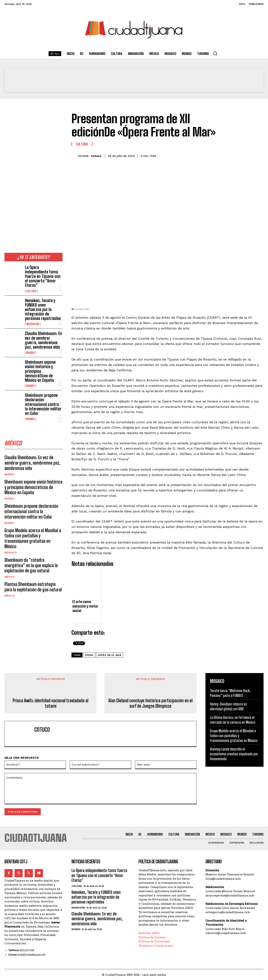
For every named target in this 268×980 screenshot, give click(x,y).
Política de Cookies (152, 937)
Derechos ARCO (149, 933)
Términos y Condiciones (156, 946)
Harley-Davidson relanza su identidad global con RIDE (228, 706)
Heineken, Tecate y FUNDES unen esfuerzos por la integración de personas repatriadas (43, 310)
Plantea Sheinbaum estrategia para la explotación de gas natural (33, 587)
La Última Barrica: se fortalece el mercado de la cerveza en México (233, 720)
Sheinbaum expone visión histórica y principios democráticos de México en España (40, 371)
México (10, 577)
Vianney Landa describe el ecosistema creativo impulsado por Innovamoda (234, 754)
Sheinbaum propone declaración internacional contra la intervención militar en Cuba (43, 404)
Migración (33, 324)
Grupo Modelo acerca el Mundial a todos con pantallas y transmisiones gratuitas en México (33, 538)
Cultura (31, 291)
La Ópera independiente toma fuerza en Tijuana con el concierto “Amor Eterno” (43, 276)
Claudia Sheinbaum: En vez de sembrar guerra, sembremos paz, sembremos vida (43, 340)
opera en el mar (110, 655)
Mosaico (11, 552)
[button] (215, 53)
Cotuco (96, 156)
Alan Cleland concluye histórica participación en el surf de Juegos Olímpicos (150, 703)
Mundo (30, 353)
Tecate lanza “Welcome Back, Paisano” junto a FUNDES (230, 693)
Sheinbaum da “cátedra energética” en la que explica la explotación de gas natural (31, 565)
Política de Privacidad (154, 941)
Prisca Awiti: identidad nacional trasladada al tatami (51, 703)
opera (89, 655)
